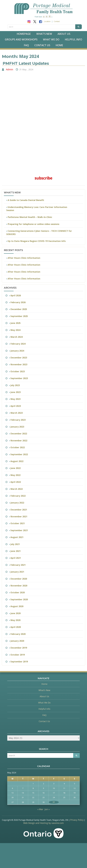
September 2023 (19, 378)
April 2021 (16, 558)
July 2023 (15, 385)
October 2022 (18, 447)
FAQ (26, 45)
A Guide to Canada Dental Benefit (26, 200)
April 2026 (16, 295)
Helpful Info (73, 39)
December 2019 (19, 648)
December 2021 (19, 510)
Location (47, 21)
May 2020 (15, 620)
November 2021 (19, 516)
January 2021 (17, 572)
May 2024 (15, 330)
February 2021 (18, 565)
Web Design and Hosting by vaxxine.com (43, 823)
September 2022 (19, 454)
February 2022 (18, 496)
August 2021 (17, 537)
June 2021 (16, 551)
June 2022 (16, 468)
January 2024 (17, 351)
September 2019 (19, 662)
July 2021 (15, 544)
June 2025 (16, 323)
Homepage (24, 34)
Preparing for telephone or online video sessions (33, 224)
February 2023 (18, 420)
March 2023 (17, 413)
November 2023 (19, 364)
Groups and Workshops (21, 39)
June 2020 (16, 613)
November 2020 (19, 586)
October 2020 (18, 592)
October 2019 (18, 655)
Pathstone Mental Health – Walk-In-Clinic (30, 217)
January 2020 (17, 641)
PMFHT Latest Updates (26, 63)
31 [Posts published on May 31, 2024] (54, 802)
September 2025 (19, 316)
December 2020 (19, 579)
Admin (10, 69)
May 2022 (15, 475)
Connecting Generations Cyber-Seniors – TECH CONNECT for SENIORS (39, 232)
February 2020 (18, 634)
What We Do (51, 39)
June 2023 (16, 392)
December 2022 (19, 434)
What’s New (44, 34)
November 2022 (19, 441)
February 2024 (18, 344)
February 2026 (18, 302)
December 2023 (19, 358)
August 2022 (17, 461)
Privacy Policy (77, 820)
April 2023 (16, 406)
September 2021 (19, 530)
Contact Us (42, 45)
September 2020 (19, 599)
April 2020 (16, 627)
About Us (64, 34)
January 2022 (17, 503)
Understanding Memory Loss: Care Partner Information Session (37, 209)
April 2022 (16, 482)
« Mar (40, 809)
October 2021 (18, 523)
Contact (57, 21)
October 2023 (18, 371)
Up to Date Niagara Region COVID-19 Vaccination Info (37, 241)
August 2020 (17, 606)
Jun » (47, 809)
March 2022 (17, 489)
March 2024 (17, 337)
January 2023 (17, 427)
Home (59, 45)
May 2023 (15, 399)
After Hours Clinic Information (24, 258)
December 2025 (19, 309)
